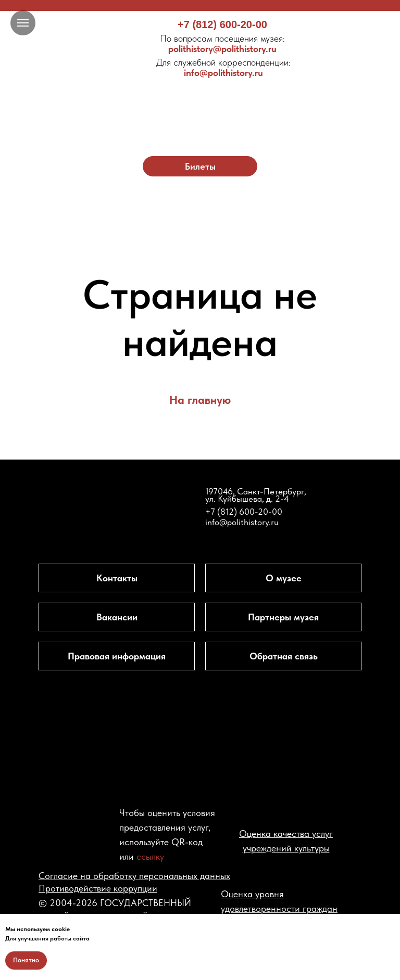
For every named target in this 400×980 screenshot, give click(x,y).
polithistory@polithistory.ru (222, 43)
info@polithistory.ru (223, 67)
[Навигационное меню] (23, 23)
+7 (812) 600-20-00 (222, 24)
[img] (200, 103)
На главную (200, 400)
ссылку (150, 856)
